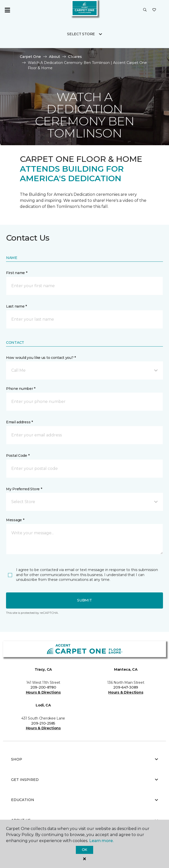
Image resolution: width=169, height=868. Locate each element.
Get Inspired (84, 780)
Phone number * (21, 389)
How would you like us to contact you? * (41, 358)
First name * (17, 273)
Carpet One (30, 57)
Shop (84, 759)
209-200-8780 (43, 687)
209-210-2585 (43, 723)
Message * (15, 520)
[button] (145, 10)
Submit (84, 600)
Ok (84, 850)
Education (84, 800)
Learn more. (101, 841)
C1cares (75, 57)
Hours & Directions (43, 692)
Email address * (19, 422)
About (54, 57)
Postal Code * (18, 456)
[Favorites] (154, 10)
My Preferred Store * (24, 489)
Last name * (16, 306)
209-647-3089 (126, 687)
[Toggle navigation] (7, 10)
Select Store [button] (81, 34)
